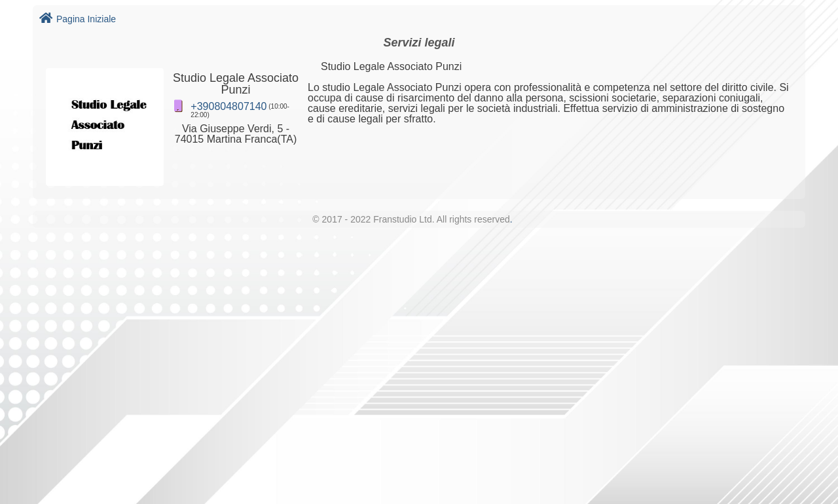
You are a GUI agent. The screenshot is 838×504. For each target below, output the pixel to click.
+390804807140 (228, 106)
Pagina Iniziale (78, 19)
